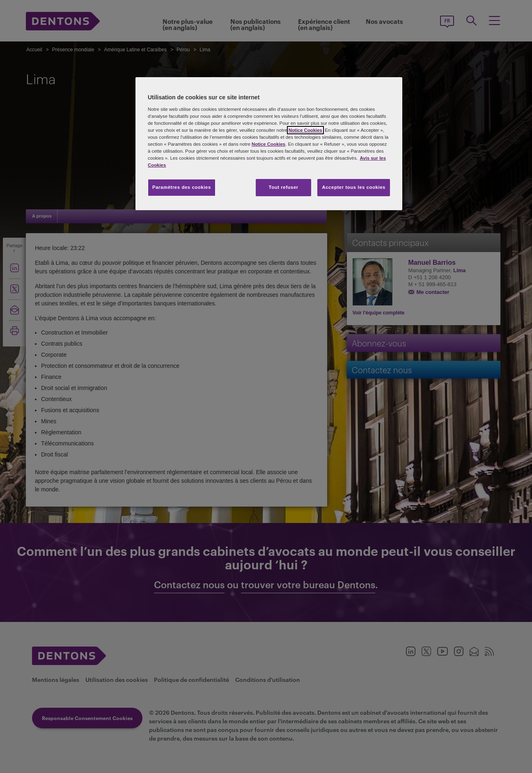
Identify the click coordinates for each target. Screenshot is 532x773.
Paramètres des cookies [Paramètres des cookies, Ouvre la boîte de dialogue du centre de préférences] (182, 187)
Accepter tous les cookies (354, 187)
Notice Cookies (305, 130)
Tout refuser (283, 187)
